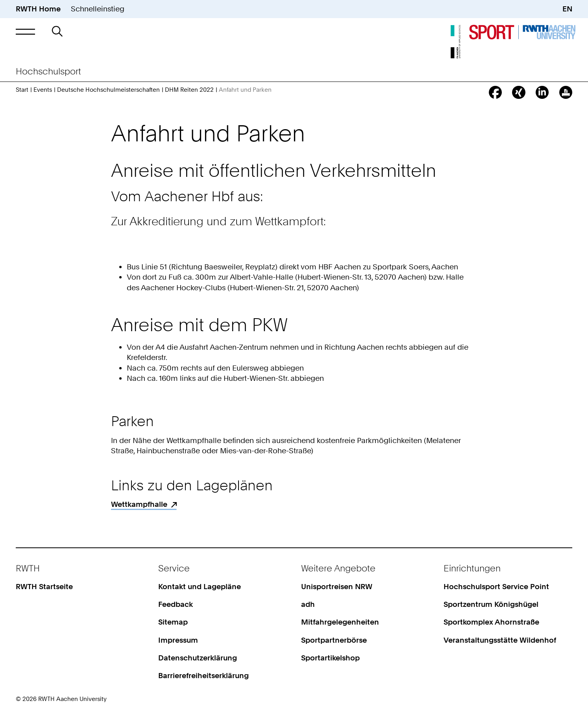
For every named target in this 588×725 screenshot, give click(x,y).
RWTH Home (38, 9)
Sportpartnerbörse (334, 640)
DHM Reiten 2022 (189, 90)
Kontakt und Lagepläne (200, 587)
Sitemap (173, 622)
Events (43, 90)
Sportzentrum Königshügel (491, 604)
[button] (25, 32)
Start (22, 90)
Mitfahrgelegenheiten (340, 622)
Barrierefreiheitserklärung (203, 676)
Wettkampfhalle (139, 504)
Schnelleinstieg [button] (98, 9)
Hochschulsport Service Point (496, 587)
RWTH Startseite (44, 587)
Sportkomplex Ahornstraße (491, 622)
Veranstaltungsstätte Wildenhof (500, 640)
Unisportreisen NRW (337, 587)
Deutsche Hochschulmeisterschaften (108, 90)
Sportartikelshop (330, 658)
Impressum (178, 640)
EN (567, 9)
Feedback (176, 604)
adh (308, 604)
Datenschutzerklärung (198, 658)
